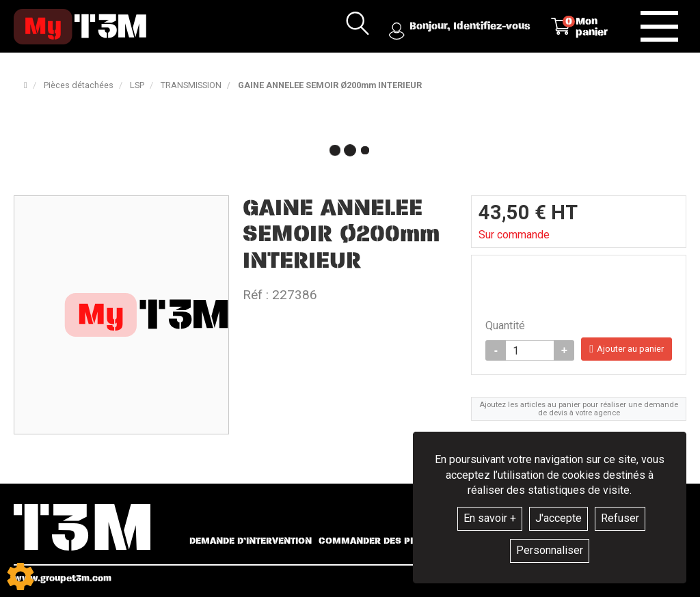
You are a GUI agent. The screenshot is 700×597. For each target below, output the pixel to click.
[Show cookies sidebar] (21, 577)
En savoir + (490, 518)
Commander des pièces (378, 541)
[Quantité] (530, 350)
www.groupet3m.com (63, 578)
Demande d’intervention (251, 541)
